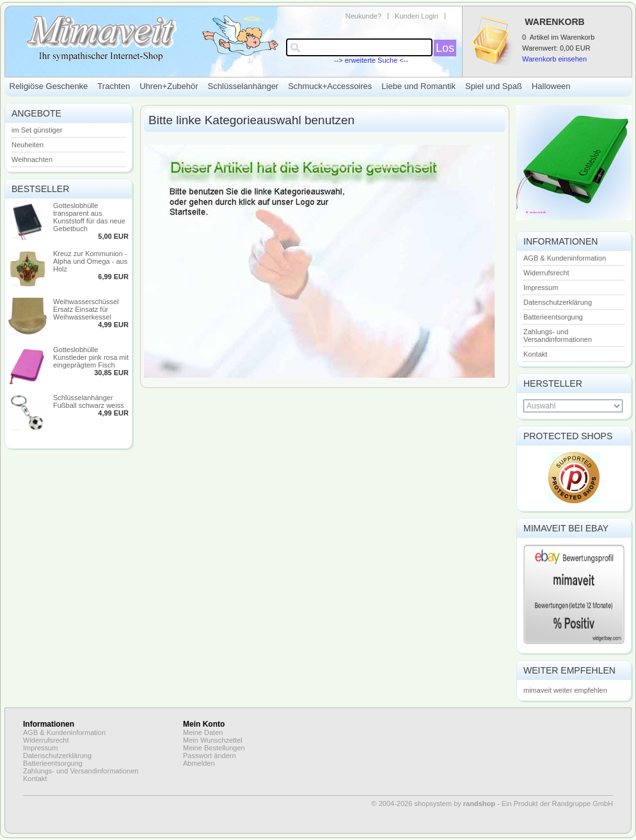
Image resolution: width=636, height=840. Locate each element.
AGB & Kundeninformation (565, 258)
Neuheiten (28, 145)
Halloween (551, 86)
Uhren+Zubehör (169, 86)
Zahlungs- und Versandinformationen (558, 335)
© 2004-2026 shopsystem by (433, 804)
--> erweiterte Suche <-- (371, 60)
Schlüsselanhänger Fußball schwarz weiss (89, 401)
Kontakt (535, 354)
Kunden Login (417, 16)
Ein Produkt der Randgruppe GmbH (557, 804)
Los (445, 48)
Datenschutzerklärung (558, 302)
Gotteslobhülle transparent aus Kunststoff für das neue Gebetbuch (89, 217)
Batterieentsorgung (553, 317)
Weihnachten (32, 159)
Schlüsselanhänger (243, 86)
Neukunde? (363, 16)
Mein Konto (204, 724)
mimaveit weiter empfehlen (565, 690)
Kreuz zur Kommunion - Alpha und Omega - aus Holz (90, 261)
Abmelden (199, 763)
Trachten (114, 86)
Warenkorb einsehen (554, 59)
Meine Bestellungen (214, 748)
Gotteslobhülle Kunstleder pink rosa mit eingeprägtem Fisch (91, 357)
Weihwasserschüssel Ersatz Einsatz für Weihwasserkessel (86, 309)
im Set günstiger (37, 130)
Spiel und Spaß (494, 86)
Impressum (541, 287)
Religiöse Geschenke (49, 86)
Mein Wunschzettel (213, 740)
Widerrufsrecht (546, 273)
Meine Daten (203, 732)
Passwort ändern (210, 755)
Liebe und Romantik (418, 86)
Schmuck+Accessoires (330, 86)
